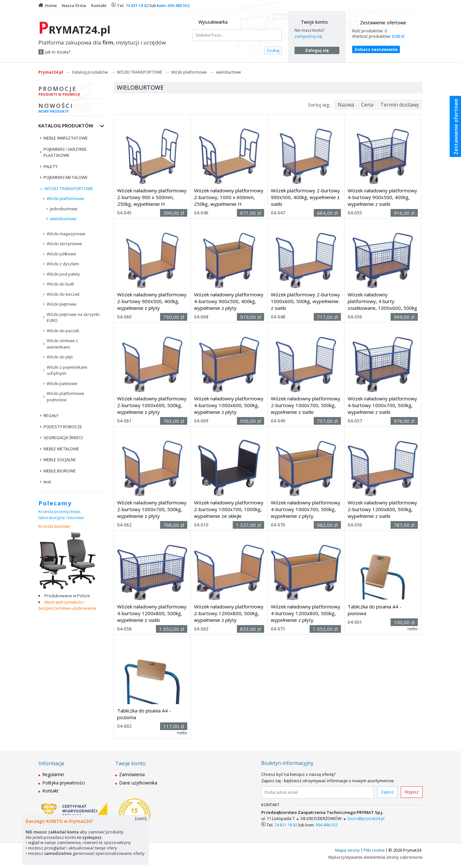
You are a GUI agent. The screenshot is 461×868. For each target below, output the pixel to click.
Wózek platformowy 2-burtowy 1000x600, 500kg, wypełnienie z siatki (305, 301)
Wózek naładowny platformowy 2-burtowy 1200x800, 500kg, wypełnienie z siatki (382, 509)
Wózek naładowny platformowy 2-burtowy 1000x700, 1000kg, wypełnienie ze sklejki (229, 509)
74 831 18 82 (137, 5)
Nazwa (346, 105)
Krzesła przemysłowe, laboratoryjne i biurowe (61, 515)
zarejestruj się (308, 36)
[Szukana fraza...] (237, 35)
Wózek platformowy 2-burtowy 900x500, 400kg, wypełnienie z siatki (305, 197)
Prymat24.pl (51, 72)
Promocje (71, 92)
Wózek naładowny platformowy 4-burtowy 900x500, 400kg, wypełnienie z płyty (229, 301)
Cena (367, 105)
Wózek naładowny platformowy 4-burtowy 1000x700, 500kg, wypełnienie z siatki (382, 405)
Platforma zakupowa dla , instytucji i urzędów (102, 43)
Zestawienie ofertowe (383, 23)
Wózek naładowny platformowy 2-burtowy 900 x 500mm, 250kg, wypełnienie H (152, 197)
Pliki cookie (374, 850)
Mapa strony (348, 850)
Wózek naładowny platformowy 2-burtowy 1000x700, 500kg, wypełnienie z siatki (306, 405)
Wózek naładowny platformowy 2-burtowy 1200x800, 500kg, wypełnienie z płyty (229, 613)
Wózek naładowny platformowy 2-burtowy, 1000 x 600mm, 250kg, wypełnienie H (229, 197)
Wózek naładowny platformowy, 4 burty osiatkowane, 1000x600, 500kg (382, 301)
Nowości (71, 109)
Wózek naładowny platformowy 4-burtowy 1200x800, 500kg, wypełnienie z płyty (306, 613)
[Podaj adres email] (318, 792)
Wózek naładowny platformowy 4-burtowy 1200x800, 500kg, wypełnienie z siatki (152, 613)
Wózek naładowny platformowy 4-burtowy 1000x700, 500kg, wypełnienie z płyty (306, 509)
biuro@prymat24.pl (366, 818)
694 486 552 (178, 5)
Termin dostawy (400, 105)
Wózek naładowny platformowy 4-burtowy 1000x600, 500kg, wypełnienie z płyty (229, 405)
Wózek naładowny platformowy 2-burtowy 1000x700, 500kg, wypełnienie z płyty (152, 509)
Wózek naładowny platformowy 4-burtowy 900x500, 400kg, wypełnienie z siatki (382, 197)
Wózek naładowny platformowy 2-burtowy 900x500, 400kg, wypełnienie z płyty (152, 301)
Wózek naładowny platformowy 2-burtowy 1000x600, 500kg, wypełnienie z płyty (152, 405)
